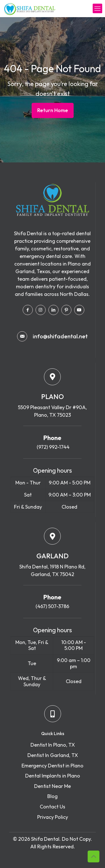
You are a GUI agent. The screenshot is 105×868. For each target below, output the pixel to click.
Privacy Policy (53, 817)
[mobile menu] (97, 8)
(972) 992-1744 (53, 447)
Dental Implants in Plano (53, 776)
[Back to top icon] (94, 856)
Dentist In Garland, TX (53, 755)
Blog (53, 796)
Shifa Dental (45, 839)
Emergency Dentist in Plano (53, 766)
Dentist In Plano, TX (53, 745)
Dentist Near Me (53, 786)
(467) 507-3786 (52, 606)
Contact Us (53, 807)
